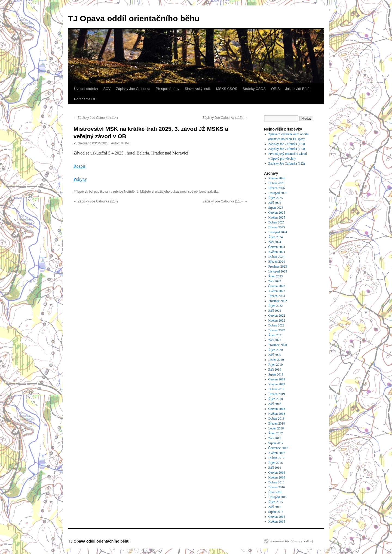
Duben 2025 (276, 222)
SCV (107, 89)
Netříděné (131, 192)
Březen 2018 (277, 423)
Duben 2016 (276, 482)
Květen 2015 (277, 522)
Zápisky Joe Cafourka (133, 89)
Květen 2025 (277, 217)
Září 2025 (275, 203)
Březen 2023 (277, 296)
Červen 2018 (277, 409)
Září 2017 (275, 438)
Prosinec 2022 (278, 301)
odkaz (175, 192)
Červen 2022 (277, 316)
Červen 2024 (277, 247)
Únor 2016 (275, 492)
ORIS (275, 89)
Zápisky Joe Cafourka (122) (287, 164)
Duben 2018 (276, 419)
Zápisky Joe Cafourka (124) (287, 144)
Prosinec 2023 (278, 267)
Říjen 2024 (276, 237)
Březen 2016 (277, 487)
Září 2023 (275, 281)
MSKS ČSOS (227, 89)
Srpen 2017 (276, 443)
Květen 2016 (277, 477)
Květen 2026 (277, 178)
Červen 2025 (277, 213)
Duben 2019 (276, 389)
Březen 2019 (277, 394)
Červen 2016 (277, 473)
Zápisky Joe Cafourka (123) (287, 149)
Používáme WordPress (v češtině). (292, 541)
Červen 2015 (277, 517)
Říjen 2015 (276, 502)
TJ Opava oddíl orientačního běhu (134, 18)
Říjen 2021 (276, 335)
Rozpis (79, 166)
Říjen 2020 (276, 350)
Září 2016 (275, 468)
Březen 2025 (277, 227)
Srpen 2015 (276, 512)
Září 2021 (275, 340)
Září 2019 (275, 370)
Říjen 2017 (276, 433)
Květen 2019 (277, 384)
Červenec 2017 (278, 448)
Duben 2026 (276, 183)
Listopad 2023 (278, 271)
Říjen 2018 (276, 399)
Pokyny (80, 179)
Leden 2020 (276, 360)
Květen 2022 (277, 320)
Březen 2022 (277, 330)
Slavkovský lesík (198, 89)
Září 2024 (275, 242)
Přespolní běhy (168, 89)
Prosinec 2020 (278, 345)
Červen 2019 (277, 379)
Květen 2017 (277, 453)
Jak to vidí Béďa (298, 89)
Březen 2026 (277, 188)
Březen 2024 (277, 262)
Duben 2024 (276, 257)
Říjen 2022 (276, 306)
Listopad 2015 (278, 497)
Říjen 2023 (276, 276)
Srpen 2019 (276, 374)
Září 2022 (275, 311)
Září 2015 (275, 507)
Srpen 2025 (276, 208)
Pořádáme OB (85, 99)
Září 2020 (275, 355)
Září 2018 (275, 404)
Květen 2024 (277, 252)
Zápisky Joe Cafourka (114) (96, 118)
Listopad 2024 (278, 232)
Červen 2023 (277, 286)
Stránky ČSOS (254, 89)
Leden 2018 (276, 428)
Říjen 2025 (276, 198)
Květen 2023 (277, 291)
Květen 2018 (277, 414)
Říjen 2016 (276, 463)
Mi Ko (125, 143)
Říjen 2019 (276, 365)
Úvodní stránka (86, 89)
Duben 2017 (276, 458)
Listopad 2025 (278, 193)
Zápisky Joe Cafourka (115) (225, 118)
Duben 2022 (276, 325)
